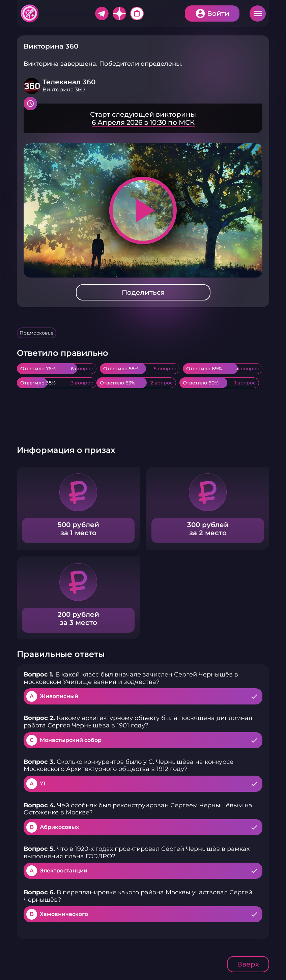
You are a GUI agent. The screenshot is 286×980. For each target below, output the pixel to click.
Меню (258, 13)
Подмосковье (37, 333)
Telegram (102, 13)
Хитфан (30, 13)
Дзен (119, 13)
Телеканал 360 (69, 82)
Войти (218, 13)
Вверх (248, 964)
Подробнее (143, 118)
